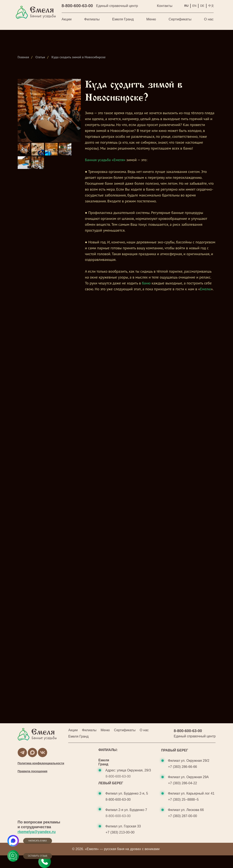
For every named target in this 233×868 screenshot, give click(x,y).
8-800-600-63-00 (77, 6)
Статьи (40, 57)
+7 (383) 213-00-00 (120, 832)
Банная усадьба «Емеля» (105, 160)
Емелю (205, 289)
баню (146, 283)
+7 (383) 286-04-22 (183, 783)
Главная (23, 57)
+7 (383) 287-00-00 (183, 816)
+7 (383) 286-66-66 (183, 767)
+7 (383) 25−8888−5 (183, 800)
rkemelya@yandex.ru (37, 832)
